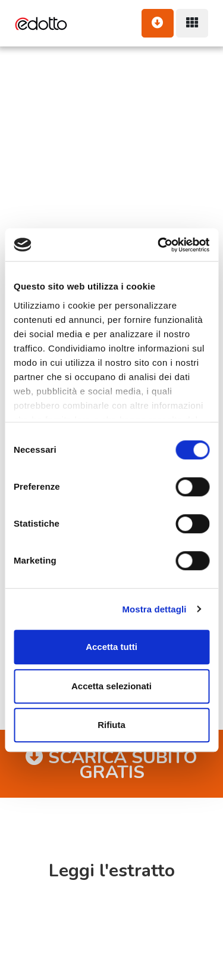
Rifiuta (111, 725)
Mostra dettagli (154, 609)
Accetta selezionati (111, 686)
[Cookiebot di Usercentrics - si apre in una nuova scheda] (159, 245)
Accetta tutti (111, 647)
